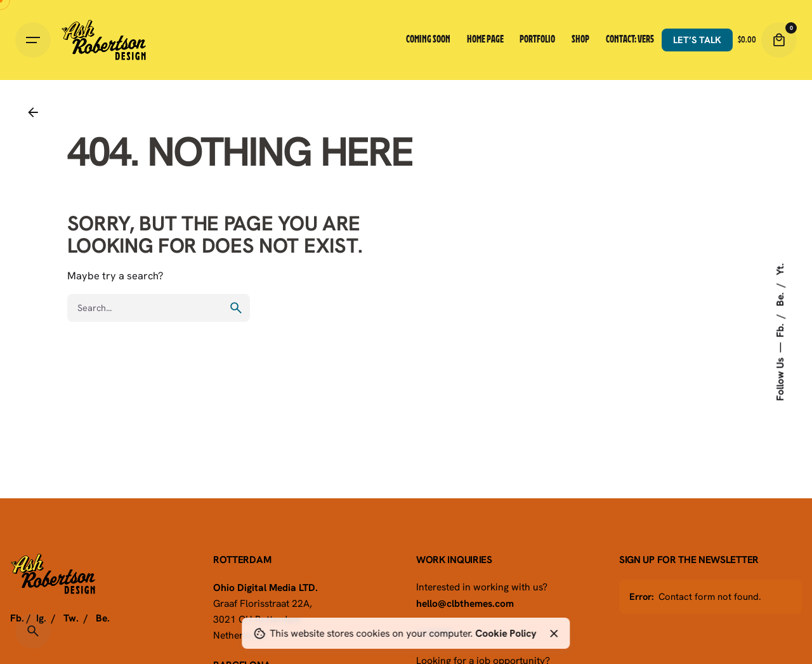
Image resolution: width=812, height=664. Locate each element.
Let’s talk (697, 40)
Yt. (780, 269)
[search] (236, 308)
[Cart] (779, 40)
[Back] (33, 112)
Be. (780, 298)
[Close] (554, 634)
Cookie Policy (506, 633)
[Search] (33, 631)
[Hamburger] (33, 40)
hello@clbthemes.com (465, 603)
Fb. (780, 329)
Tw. (71, 618)
